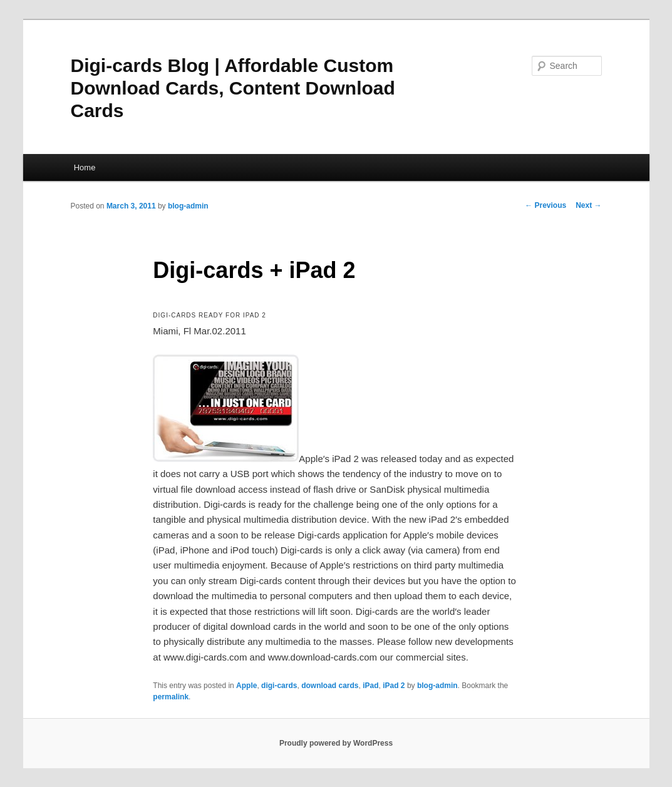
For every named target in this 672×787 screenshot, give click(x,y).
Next (588, 205)
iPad (370, 686)
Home (85, 167)
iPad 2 (394, 686)
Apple (246, 686)
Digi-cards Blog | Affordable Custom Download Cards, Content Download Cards (233, 88)
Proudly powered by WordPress (336, 743)
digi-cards (279, 686)
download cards (330, 686)
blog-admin (188, 206)
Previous (545, 205)
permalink (171, 697)
